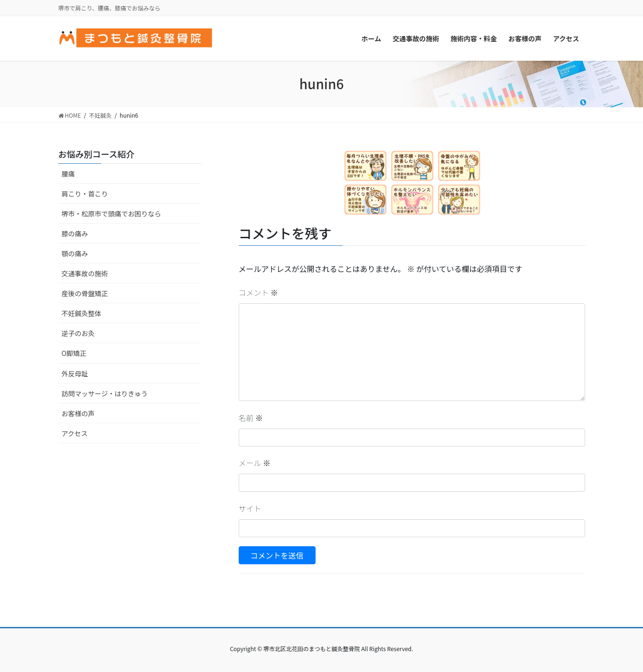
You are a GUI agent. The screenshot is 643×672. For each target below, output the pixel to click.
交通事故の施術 (85, 273)
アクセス (75, 433)
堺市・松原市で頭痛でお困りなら (112, 214)
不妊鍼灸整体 (82, 313)
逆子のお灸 (78, 333)
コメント (259, 292)
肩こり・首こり (85, 194)
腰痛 (68, 174)
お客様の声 (78, 413)
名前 (251, 418)
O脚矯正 (74, 353)
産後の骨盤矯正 (85, 293)
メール (255, 463)
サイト (250, 508)
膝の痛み (75, 233)
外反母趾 (75, 373)
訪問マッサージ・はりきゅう (105, 393)
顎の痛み (75, 253)
